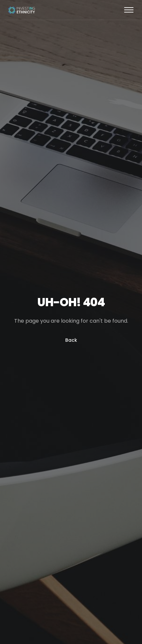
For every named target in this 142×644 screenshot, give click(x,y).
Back (71, 340)
